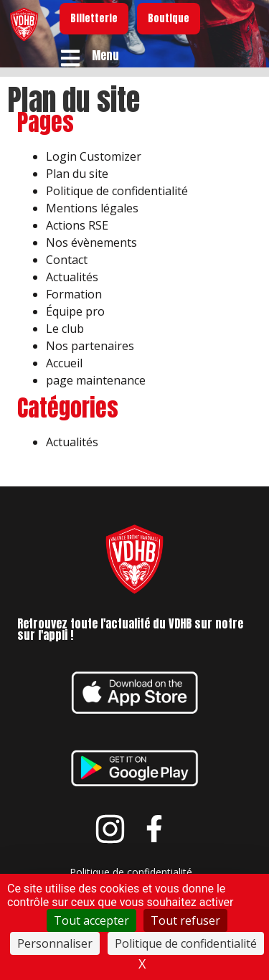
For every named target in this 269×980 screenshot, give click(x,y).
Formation (74, 294)
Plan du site (77, 174)
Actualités (72, 277)
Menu (105, 55)
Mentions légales (92, 208)
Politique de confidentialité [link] (186, 943)
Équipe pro (75, 311)
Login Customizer (94, 156)
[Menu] (70, 58)
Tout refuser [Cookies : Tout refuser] (185, 920)
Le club (65, 329)
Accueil (64, 363)
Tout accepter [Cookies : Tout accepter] (91, 920)
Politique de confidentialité (117, 191)
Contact (67, 260)
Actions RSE (77, 225)
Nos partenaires (90, 346)
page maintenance (96, 380)
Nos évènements (91, 242)
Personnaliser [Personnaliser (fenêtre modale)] (55, 943)
